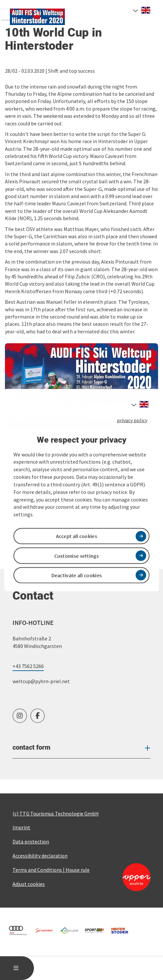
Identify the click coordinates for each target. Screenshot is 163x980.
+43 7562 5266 (28, 666)
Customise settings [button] (77, 555)
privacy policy (132, 420)
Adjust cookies (29, 884)
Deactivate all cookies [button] (77, 575)
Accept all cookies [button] (77, 536)
